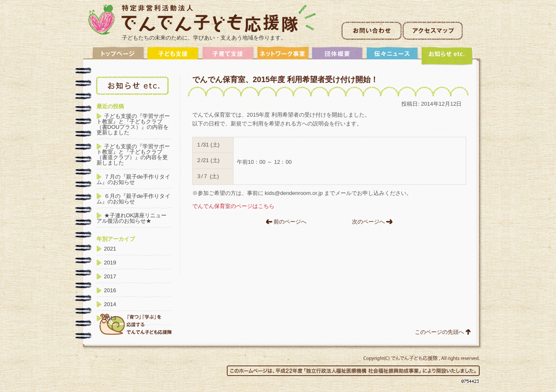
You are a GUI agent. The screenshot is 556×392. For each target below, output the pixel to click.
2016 (110, 290)
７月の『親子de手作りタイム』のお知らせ (133, 179)
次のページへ (368, 222)
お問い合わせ (372, 31)
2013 (110, 318)
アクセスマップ (433, 31)
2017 (110, 276)
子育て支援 (228, 56)
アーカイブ (447, 56)
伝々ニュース (392, 56)
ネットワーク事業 (283, 56)
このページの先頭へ (439, 332)
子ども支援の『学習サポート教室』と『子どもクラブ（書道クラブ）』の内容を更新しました (133, 155)
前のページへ (290, 222)
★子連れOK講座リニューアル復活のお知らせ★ (132, 218)
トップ (118, 56)
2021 (110, 249)
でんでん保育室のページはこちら (233, 206)
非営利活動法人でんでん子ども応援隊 (202, 20)
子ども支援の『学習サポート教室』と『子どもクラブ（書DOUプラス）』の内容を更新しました (133, 124)
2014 (110, 304)
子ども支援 (173, 56)
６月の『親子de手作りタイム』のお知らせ (133, 199)
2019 (110, 263)
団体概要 (338, 56)
